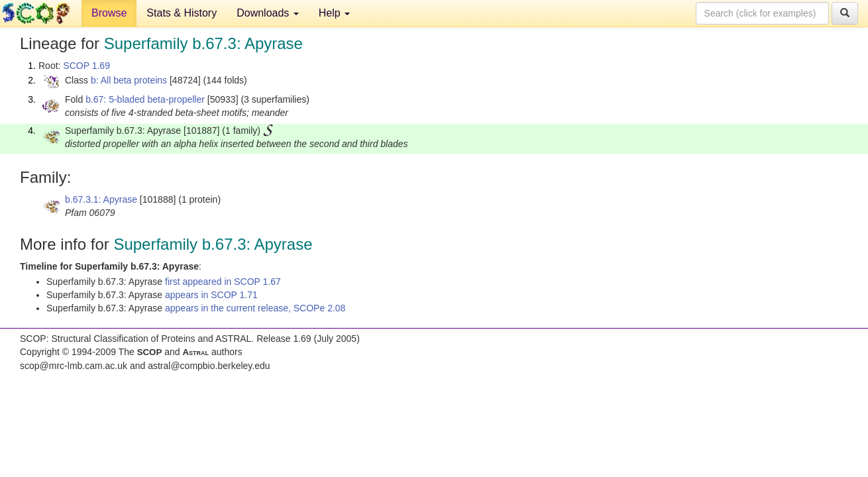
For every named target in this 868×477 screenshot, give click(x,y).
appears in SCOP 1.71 (211, 295)
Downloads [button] (268, 13)
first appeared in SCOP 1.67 (223, 282)
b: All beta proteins (129, 80)
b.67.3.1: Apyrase (101, 199)
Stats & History (182, 13)
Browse (109, 13)
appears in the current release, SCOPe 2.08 (255, 308)
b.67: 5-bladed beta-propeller (145, 99)
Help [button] (334, 13)
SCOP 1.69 (86, 66)
